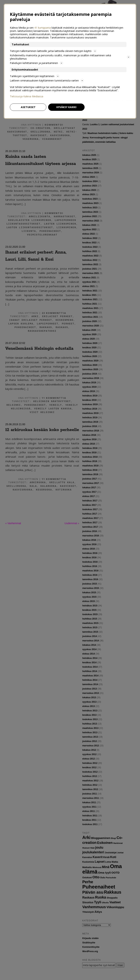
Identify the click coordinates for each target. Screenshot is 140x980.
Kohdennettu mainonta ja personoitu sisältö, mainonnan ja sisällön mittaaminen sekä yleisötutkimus (70, 57)
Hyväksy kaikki (66, 107)
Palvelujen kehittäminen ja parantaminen (36, 63)
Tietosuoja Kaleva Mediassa (27, 96)
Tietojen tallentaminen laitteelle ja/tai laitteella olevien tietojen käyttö (53, 51)
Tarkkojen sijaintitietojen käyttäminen (35, 76)
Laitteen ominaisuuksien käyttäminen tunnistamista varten (47, 80)
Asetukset (28, 107)
